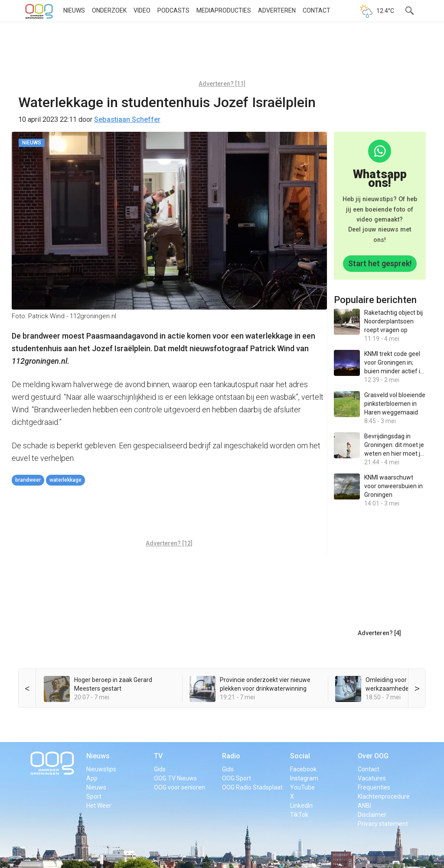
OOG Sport (237, 778)
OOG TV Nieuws (175, 778)
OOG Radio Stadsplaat (252, 787)
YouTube (302, 787)
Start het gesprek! (380, 263)
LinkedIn (301, 806)
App (92, 778)
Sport (94, 796)
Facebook (303, 769)
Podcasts (173, 10)
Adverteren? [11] (222, 84)
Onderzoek (109, 10)
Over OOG (373, 756)
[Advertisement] (222, 54)
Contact (317, 10)
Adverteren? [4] (379, 633)
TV (158, 756)
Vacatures (372, 778)
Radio (231, 756)
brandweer (28, 480)
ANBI (364, 806)
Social (300, 756)
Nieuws (74, 10)
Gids (160, 769)
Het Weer (99, 806)
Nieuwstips (101, 769)
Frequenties (374, 787)
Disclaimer (372, 815)
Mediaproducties (224, 10)
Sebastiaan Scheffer (127, 119)
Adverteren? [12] (169, 543)
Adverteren (277, 10)
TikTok (299, 815)
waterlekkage (65, 480)
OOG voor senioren (180, 787)
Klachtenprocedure (384, 796)
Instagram (304, 778)
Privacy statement (383, 824)
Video (142, 10)
